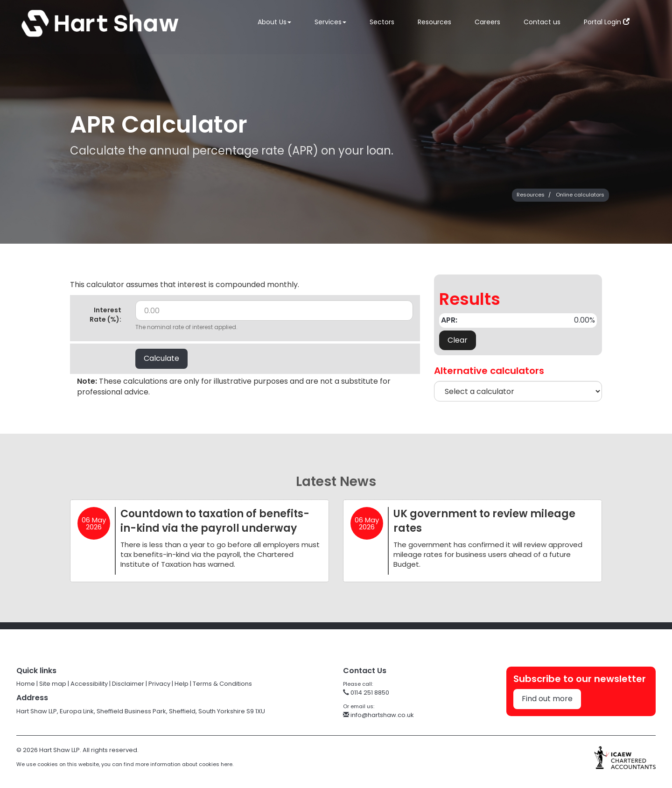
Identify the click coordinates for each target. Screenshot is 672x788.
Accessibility (89, 684)
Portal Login (607, 24)
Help (182, 684)
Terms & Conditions (222, 684)
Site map (53, 684)
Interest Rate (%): (105, 315)
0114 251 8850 (366, 693)
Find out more (547, 699)
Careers (487, 24)
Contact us (542, 24)
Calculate (161, 358)
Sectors (382, 24)
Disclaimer (128, 684)
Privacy (159, 684)
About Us (274, 24)
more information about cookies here (184, 764)
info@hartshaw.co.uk (378, 715)
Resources (434, 24)
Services (330, 24)
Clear (458, 340)
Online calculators (580, 195)
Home (26, 684)
